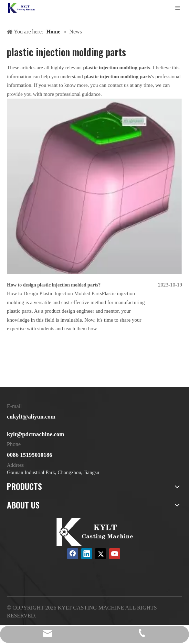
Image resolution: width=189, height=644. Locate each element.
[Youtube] (115, 554)
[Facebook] (73, 554)
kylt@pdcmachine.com (35, 434)
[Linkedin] (87, 554)
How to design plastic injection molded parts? (54, 285)
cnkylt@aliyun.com (31, 417)
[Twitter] (101, 554)
